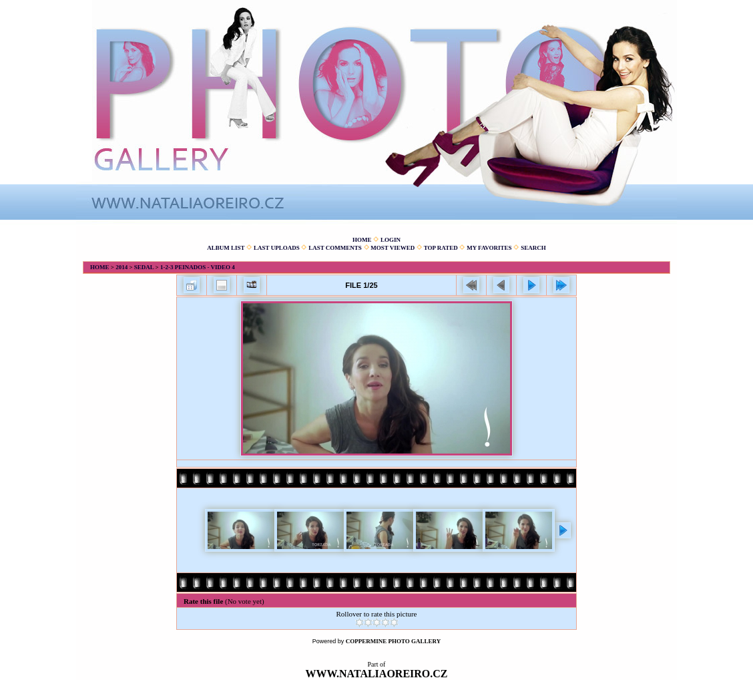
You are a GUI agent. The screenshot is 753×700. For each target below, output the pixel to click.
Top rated (441, 248)
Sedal (144, 267)
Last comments (335, 248)
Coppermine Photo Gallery (394, 641)
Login (391, 240)
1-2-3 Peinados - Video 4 (198, 267)
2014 (121, 267)
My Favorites (489, 248)
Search (533, 248)
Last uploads (277, 248)
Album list (226, 248)
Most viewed (393, 248)
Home (362, 240)
